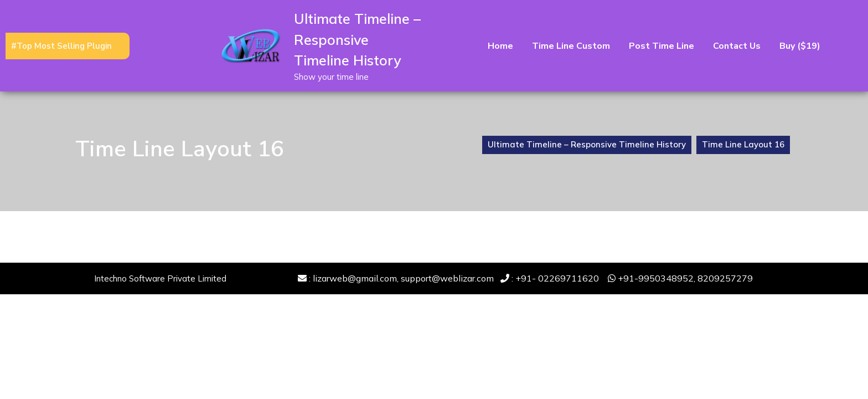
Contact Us (737, 46)
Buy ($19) (800, 46)
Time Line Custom (571, 46)
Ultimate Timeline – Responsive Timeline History (357, 39)
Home (500, 46)
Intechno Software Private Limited (160, 278)
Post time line (662, 46)
